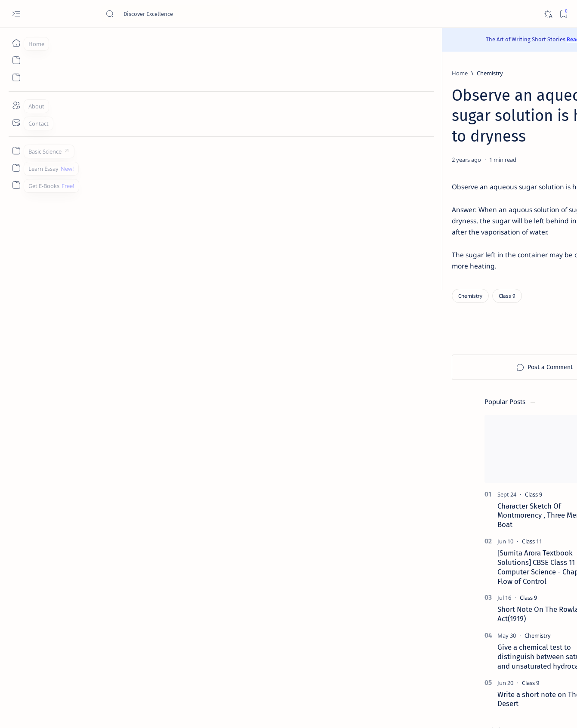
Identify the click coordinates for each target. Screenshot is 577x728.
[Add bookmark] (369, 139)
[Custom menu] (16, 151)
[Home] (16, 43)
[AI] (450, 424)
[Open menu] (16, 14)
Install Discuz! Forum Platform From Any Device (482, 609)
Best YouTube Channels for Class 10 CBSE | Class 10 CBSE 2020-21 (486, 571)
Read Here (340, 39)
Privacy (493, 665)
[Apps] (512, 488)
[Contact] (16, 123)
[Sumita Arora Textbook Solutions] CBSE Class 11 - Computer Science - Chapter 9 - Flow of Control (484, 239)
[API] (512, 424)
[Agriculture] (450, 467)
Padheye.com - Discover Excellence (107, 711)
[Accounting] (512, 445)
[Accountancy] (450, 445)
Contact (431, 665)
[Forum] (464, 592)
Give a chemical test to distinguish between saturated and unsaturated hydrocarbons (484, 328)
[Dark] (548, 14)
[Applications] (450, 488)
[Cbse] (462, 555)
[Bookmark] (563, 14)
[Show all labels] (438, 509)
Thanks (469, 672)
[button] (529, 95)
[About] (16, 105)
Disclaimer (462, 665)
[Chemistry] (106, 73)
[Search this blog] (170, 14)
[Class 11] (468, 213)
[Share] (390, 139)
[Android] (512, 467)
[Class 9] (123, 255)
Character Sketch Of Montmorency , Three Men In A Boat (482, 187)
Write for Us (436, 672)
